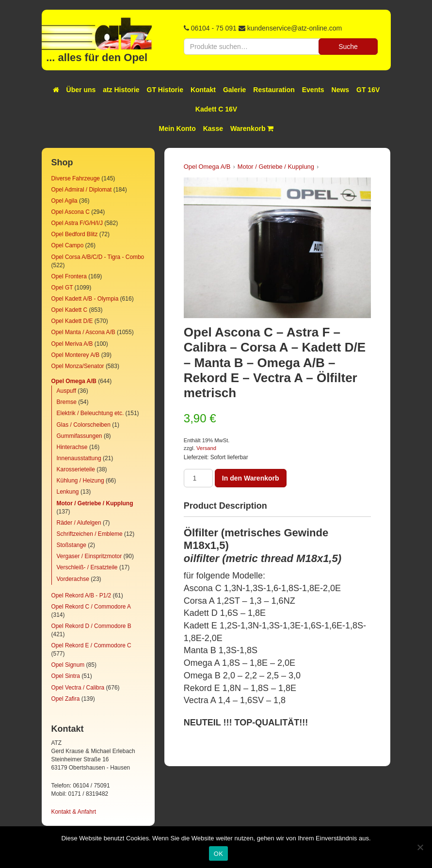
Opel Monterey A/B (76, 355)
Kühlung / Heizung (80, 481)
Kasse (213, 129)
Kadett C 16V (216, 109)
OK (218, 854)
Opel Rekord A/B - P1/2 (81, 595)
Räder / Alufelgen (79, 523)
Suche (348, 47)
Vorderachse (73, 579)
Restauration (274, 90)
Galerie (234, 90)
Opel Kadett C (70, 310)
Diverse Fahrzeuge (76, 178)
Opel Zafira (66, 699)
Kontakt (203, 90)
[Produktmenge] (198, 478)
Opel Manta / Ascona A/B (83, 332)
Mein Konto (177, 129)
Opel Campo (68, 245)
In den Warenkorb (251, 478)
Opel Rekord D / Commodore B (91, 626)
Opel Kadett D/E (72, 321)
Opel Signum (68, 665)
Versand (206, 448)
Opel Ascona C (71, 212)
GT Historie (165, 90)
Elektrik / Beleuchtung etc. (90, 413)
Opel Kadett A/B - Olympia (85, 299)
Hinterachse (72, 447)
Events (313, 90)
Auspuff (66, 391)
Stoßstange (72, 545)
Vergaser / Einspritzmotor (89, 556)
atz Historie (121, 90)
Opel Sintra (66, 676)
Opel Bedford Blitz (75, 234)
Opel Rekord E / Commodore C (91, 645)
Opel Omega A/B (74, 381)
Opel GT (62, 288)
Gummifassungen (80, 436)
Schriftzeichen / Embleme (90, 534)
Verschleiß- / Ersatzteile (87, 567)
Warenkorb (252, 129)
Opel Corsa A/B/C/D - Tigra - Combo (98, 257)
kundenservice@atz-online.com (295, 28)
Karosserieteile (76, 469)
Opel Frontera (69, 276)
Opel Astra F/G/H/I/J (77, 223)
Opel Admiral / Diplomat (82, 190)
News (341, 90)
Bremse (67, 402)
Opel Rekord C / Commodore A (91, 607)
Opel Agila (64, 201)
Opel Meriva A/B (72, 344)
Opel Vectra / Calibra (78, 688)
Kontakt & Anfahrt (74, 812)
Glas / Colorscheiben (84, 425)
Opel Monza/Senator (78, 366)
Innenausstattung (79, 458)
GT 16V (368, 90)
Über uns (81, 90)
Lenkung (68, 492)
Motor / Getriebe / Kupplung (95, 503)
